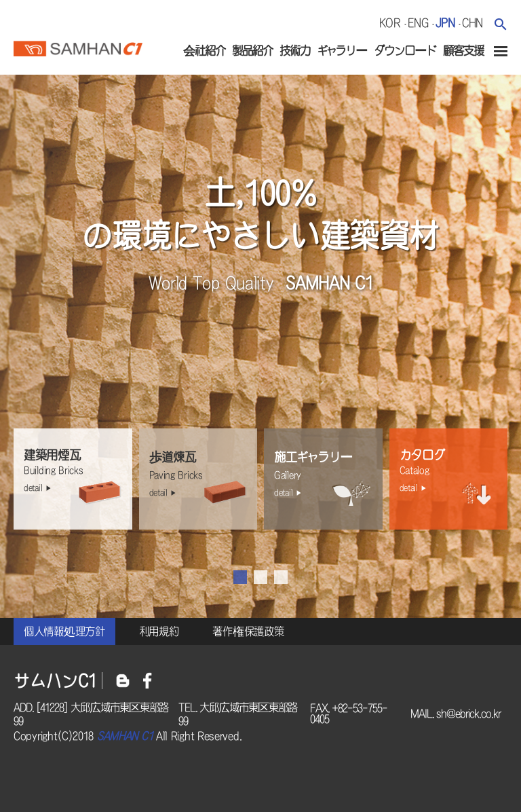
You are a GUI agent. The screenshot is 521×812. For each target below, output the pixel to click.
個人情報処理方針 (64, 631)
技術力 (295, 51)
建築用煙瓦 (76, 472)
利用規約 (159, 631)
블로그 (123, 681)
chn (472, 23)
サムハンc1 (78, 47)
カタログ (452, 472)
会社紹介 (204, 51)
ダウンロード (405, 51)
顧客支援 (463, 51)
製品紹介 (252, 51)
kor (390, 23)
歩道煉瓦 (202, 475)
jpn (445, 23)
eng (418, 23)
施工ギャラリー (327, 475)
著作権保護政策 (248, 631)
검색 (500, 24)
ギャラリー (342, 51)
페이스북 (148, 681)
